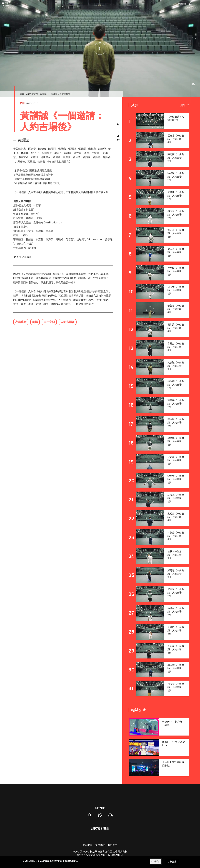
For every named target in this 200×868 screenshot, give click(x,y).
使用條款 (100, 845)
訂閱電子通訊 (100, 828)
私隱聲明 (112, 845)
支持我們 (182, 4)
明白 (157, 862)
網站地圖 (87, 845)
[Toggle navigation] (196, 4)
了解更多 (172, 862)
